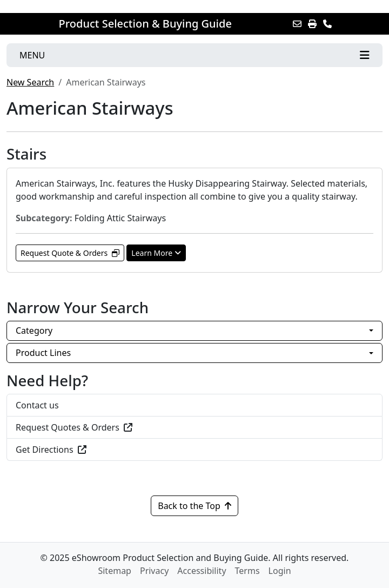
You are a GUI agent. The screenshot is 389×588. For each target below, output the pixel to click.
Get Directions (51, 450)
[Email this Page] (297, 24)
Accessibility (202, 571)
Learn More (156, 253)
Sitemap (115, 571)
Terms (247, 571)
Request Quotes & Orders (74, 427)
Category (34, 331)
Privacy (154, 571)
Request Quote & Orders (70, 253)
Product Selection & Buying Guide (145, 24)
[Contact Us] (327, 24)
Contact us (37, 405)
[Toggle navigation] (194, 55)
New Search (30, 82)
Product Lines (43, 353)
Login (280, 571)
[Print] (312, 24)
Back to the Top (194, 506)
